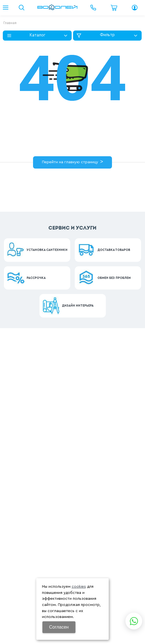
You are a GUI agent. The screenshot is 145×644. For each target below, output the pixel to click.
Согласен (59, 627)
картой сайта (91, 183)
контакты (40, 189)
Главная (10, 23)
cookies (79, 587)
